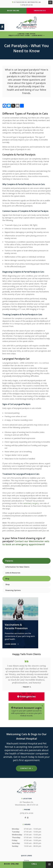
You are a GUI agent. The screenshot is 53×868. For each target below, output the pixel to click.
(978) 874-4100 (27, 5)
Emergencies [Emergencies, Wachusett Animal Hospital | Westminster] (26, 696)
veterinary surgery (31, 503)
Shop (8, 584)
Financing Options (13, 590)
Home (26, 860)
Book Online (13, 11)
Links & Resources (13, 573)
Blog (7, 579)
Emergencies (40, 11)
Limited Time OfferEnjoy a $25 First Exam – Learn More (26, 35)
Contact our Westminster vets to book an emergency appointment (26, 543)
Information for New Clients (17, 567)
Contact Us (26, 768)
